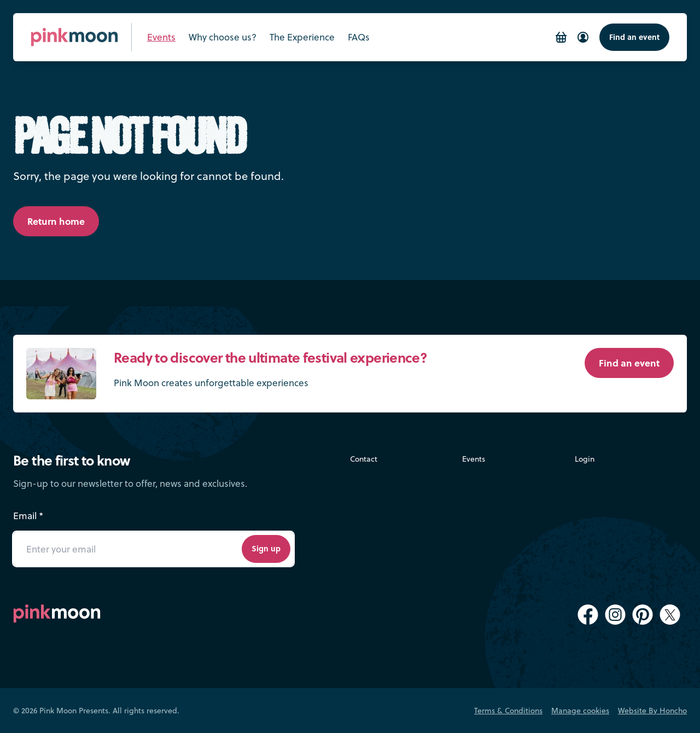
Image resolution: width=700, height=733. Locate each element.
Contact (364, 459)
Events (474, 459)
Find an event (634, 37)
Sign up (266, 548)
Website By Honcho (652, 710)
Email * (28, 516)
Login (585, 459)
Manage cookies (580, 710)
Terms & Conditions (508, 710)
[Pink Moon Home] (74, 37)
